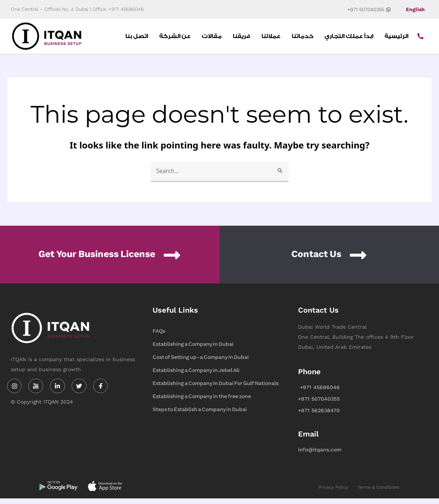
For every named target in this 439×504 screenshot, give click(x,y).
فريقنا (242, 39)
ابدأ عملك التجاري (349, 39)
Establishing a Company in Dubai (193, 350)
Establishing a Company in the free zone (202, 402)
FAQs (159, 337)
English (415, 9)
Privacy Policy (333, 493)
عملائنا (271, 39)
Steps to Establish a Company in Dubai (200, 415)
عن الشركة (175, 39)
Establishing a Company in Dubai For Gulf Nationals (216, 389)
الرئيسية (396, 39)
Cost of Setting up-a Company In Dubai (201, 363)
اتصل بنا (137, 39)
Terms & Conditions (378, 493)
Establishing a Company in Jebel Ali (196, 376)
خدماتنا (302, 39)
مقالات (212, 39)
